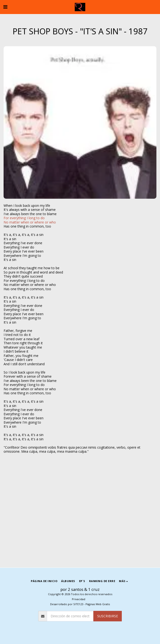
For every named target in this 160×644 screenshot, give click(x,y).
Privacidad (79, 599)
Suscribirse (108, 616)
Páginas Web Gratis (98, 604)
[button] (5, 7)
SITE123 (78, 604)
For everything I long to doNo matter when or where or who (30, 220)
